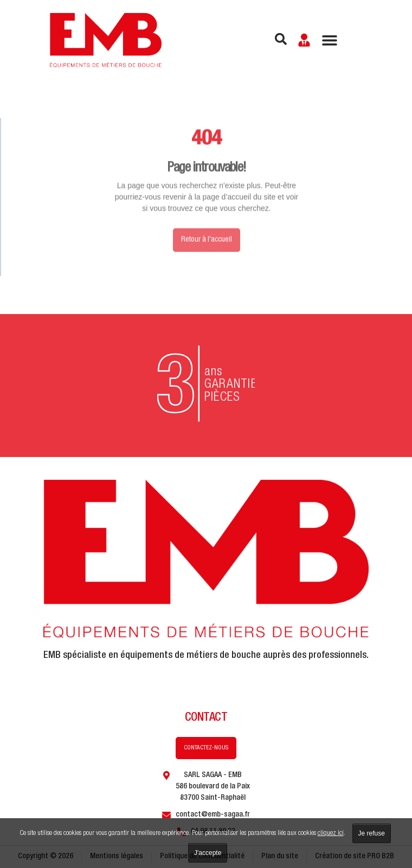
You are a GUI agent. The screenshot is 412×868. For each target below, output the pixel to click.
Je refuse (372, 833)
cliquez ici (331, 834)
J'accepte (208, 853)
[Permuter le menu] (330, 40)
